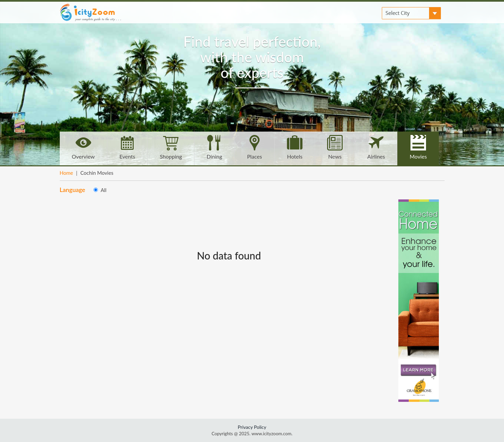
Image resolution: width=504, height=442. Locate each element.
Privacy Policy (252, 427)
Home (67, 173)
